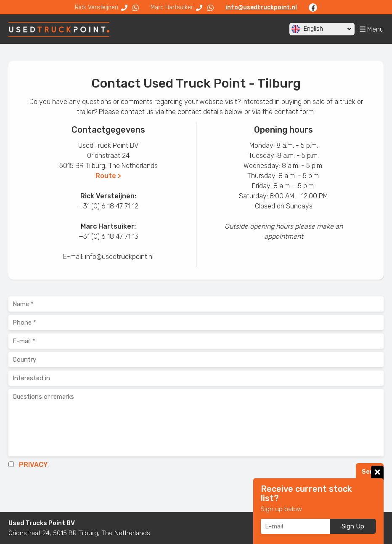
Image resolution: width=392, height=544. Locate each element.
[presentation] (72, 490)
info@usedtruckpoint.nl (261, 7)
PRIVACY (33, 465)
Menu (372, 29)
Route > (108, 176)
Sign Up (353, 526)
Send (370, 472)
